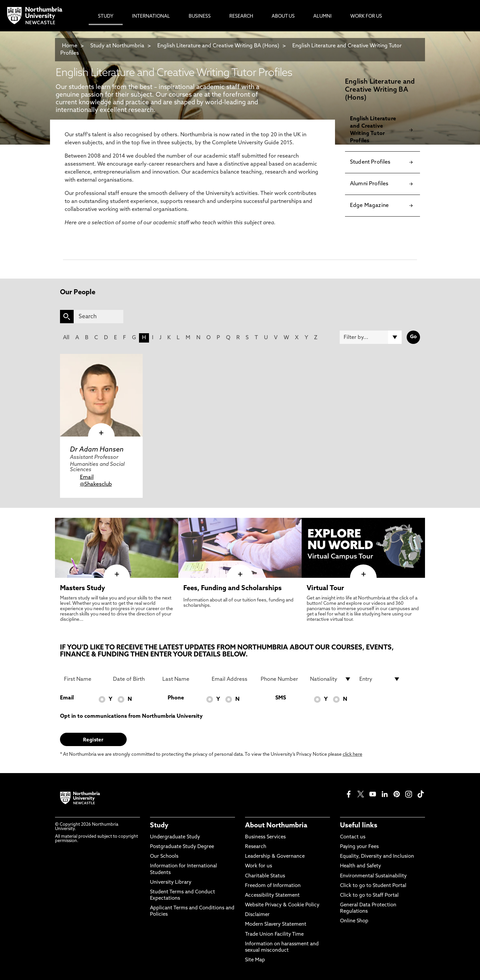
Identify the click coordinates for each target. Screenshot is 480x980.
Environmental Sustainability (373, 876)
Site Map (255, 960)
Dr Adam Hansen (97, 450)
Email (87, 478)
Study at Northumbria (117, 46)
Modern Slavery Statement (276, 925)
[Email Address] (232, 679)
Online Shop (354, 921)
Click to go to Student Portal (373, 886)
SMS (281, 698)
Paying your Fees (359, 847)
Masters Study (82, 588)
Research (256, 847)
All (66, 338)
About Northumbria (276, 826)
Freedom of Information (273, 886)
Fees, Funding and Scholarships (232, 588)
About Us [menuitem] (283, 16)
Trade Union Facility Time (274, 935)
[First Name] (85, 679)
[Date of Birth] (134, 679)
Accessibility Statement (272, 896)
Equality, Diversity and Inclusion (377, 857)
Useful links (359, 826)
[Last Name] (183, 679)
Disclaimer (257, 915)
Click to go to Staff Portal (369, 896)
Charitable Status (265, 876)
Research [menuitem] (241, 16)
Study (159, 826)
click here (352, 755)
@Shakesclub (96, 485)
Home (70, 46)
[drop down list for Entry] (380, 679)
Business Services (265, 837)
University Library (171, 883)
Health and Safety (360, 866)
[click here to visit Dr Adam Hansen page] (101, 395)
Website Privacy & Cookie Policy (282, 905)
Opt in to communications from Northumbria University (131, 716)
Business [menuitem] (200, 16)
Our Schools (164, 857)
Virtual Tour (325, 588)
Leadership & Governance (275, 857)
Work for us (258, 866)
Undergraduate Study (175, 837)
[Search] (98, 317)
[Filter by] (371, 337)
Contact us (353, 837)
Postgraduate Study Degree (182, 847)
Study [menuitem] (106, 16)
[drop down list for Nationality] (331, 679)
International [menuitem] (151, 16)
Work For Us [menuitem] (366, 16)
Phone (176, 698)
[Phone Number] (281, 679)
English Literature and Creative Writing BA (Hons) (218, 46)
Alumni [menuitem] (322, 16)
